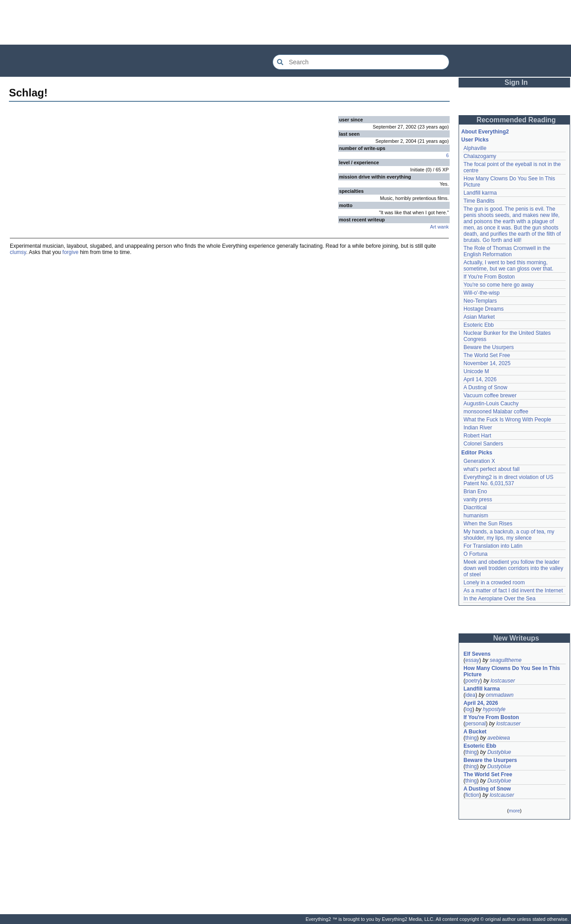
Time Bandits (479, 201)
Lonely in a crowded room (494, 583)
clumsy (18, 252)
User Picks (475, 140)
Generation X (479, 461)
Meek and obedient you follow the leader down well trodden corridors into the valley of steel (513, 568)
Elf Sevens (477, 654)
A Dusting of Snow (485, 387)
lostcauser (503, 681)
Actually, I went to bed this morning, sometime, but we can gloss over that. (508, 266)
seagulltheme (506, 660)
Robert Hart (477, 436)
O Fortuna (476, 554)
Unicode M (476, 371)
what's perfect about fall (492, 469)
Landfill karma (480, 193)
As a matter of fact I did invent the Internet (513, 591)
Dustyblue (499, 752)
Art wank (439, 227)
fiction (472, 795)
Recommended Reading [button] (516, 120)
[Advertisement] (285, 22)
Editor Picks (477, 453)
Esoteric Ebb (479, 325)
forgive (70, 252)
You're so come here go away (499, 285)
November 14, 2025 (487, 363)
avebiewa (499, 738)
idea (470, 695)
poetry (473, 681)
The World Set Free (487, 355)
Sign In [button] (516, 82)
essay (472, 660)
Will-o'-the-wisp (482, 293)
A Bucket (475, 732)
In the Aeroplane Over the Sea (499, 599)
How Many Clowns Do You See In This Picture (512, 671)
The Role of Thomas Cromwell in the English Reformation (507, 251)
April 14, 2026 (480, 379)
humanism (476, 516)
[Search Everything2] (361, 62)
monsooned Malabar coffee (496, 412)
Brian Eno (475, 491)
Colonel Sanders (483, 444)
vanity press (478, 499)
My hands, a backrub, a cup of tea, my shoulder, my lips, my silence (509, 535)
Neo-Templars (480, 301)
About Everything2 (485, 132)
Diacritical (475, 508)
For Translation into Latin (493, 546)
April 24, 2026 (481, 703)
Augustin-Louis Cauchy (491, 404)
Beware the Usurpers (489, 347)
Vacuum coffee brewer (490, 395)
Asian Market (479, 317)
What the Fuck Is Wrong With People (507, 420)
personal (476, 724)
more (514, 811)
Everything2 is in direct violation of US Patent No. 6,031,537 (508, 480)
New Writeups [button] (516, 638)
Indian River (478, 428)
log (469, 709)
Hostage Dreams (484, 309)
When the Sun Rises (488, 524)
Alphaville (475, 148)
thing (471, 738)
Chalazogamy (480, 156)
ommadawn (500, 695)
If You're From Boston (489, 277)
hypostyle (494, 709)
